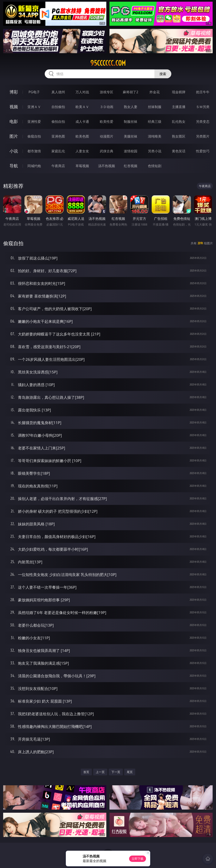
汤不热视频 (107, 166)
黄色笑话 (179, 151)
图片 (14, 136)
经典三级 (155, 122)
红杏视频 (131, 166)
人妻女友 (82, 151)
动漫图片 (107, 136)
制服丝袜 (131, 122)
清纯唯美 (155, 136)
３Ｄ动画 (107, 107)
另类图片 (203, 136)
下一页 (116, 772)
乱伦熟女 (179, 122)
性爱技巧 (203, 151)
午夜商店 (58, 166)
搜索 (163, 74)
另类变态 (203, 122)
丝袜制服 (155, 107)
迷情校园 (131, 151)
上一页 (100, 772)
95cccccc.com (108, 63)
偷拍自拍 (58, 122)
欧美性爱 (107, 122)
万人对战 (82, 92)
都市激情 (34, 151)
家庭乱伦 (58, 151)
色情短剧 (155, 166)
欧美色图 (82, 136)
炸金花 (155, 92)
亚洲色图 (58, 136)
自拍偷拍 (58, 107)
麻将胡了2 (130, 92)
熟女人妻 (131, 107)
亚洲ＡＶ (34, 107)
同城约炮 (34, 166)
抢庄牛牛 (203, 92)
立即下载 (138, 859)
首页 (86, 772)
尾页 (130, 772)
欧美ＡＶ (82, 107)
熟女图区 (179, 136)
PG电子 (34, 92)
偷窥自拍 (34, 136)
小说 (14, 151)
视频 (14, 107)
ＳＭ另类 (203, 107)
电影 (14, 121)
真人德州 (58, 92)
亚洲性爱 (34, 122)
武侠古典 (107, 151)
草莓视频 (82, 166)
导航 (14, 166)
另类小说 (155, 151)
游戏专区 (107, 92)
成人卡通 (82, 122)
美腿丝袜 (131, 136)
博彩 (14, 92)
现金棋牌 (179, 92)
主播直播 (179, 107)
